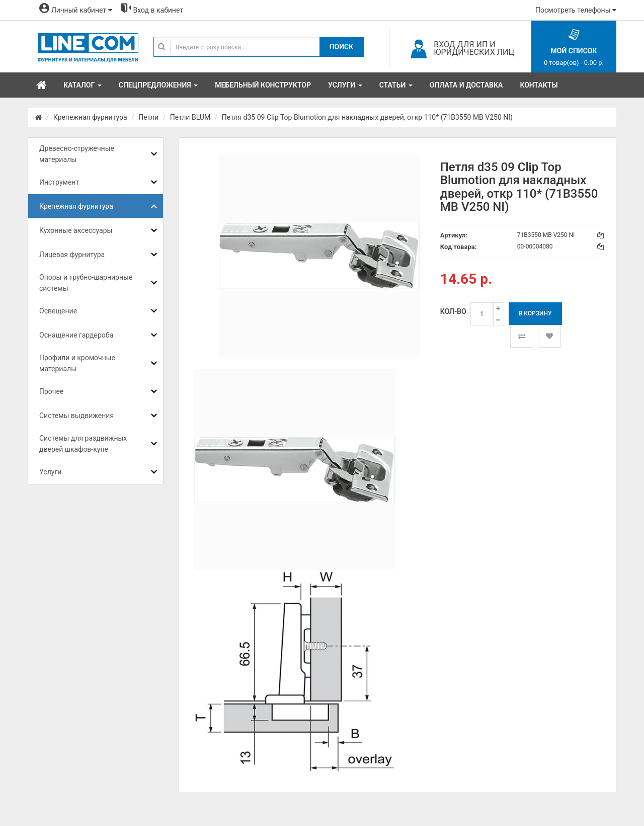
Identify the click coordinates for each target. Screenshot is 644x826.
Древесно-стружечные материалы (77, 154)
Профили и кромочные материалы (77, 363)
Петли (148, 117)
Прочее (51, 391)
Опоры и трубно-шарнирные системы (86, 283)
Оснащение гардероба (76, 335)
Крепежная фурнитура (90, 117)
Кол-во (453, 311)
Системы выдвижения (76, 416)
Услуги (50, 472)
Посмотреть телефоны (576, 10)
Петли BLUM (190, 117)
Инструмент (59, 182)
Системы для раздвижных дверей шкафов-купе (83, 444)
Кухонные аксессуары (76, 230)
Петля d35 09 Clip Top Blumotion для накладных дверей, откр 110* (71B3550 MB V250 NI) (367, 117)
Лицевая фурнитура (72, 255)
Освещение (58, 311)
